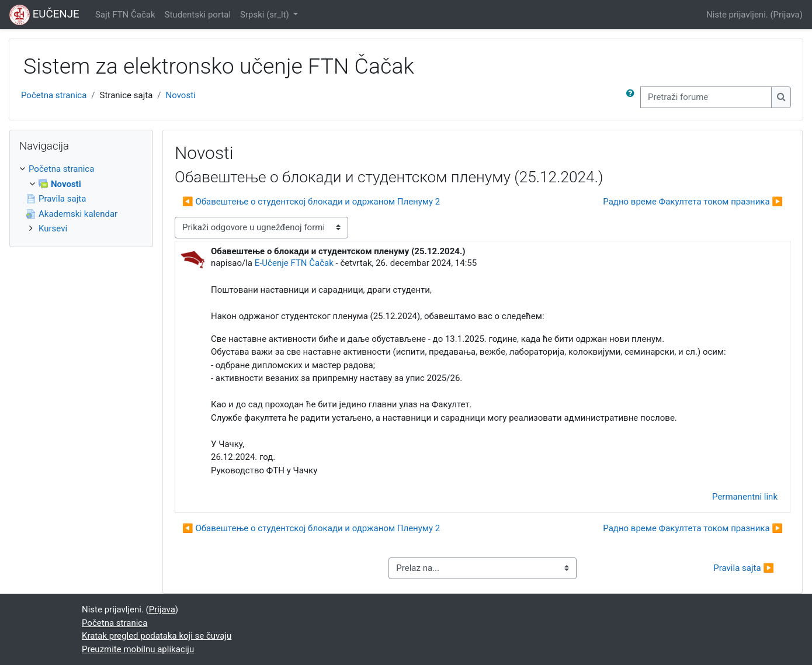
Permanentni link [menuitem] (745, 497)
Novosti (181, 95)
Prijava (787, 15)
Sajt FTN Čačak (125, 15)
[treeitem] (81, 199)
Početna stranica (54, 95)
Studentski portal (198, 15)
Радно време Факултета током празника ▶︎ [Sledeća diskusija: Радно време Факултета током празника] (693, 202)
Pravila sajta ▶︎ (744, 568)
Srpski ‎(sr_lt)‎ (266, 15)
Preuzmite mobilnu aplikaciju (138, 649)
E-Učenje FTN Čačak (294, 263)
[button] (633, 97)
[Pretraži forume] (706, 97)
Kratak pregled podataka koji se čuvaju (157, 636)
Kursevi (53, 228)
